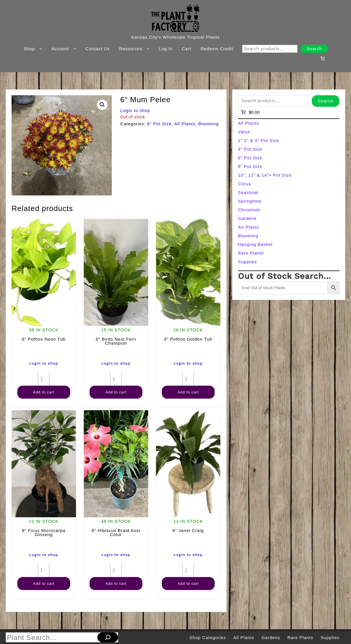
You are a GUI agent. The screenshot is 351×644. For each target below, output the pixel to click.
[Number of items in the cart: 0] (323, 58)
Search (314, 49)
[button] (102, 105)
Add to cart (44, 392)
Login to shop (135, 110)
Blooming (208, 124)
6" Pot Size (159, 124)
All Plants (185, 124)
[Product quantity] (44, 379)
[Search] (108, 637)
